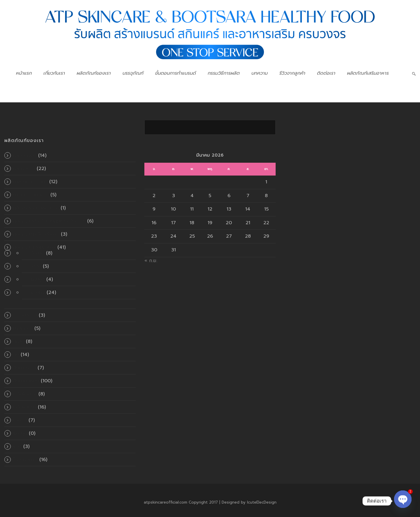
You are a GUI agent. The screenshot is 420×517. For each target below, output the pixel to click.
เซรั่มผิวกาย (25, 394)
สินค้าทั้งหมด (26, 381)
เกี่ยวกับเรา (54, 73)
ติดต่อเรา (326, 73)
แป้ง (17, 446)
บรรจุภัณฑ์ (133, 73)
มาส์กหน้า (23, 328)
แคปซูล (38, 279)
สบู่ (16, 355)
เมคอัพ (20, 420)
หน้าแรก (24, 73)
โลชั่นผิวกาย (25, 460)
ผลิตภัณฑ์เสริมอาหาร (368, 73)
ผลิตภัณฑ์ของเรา (93, 73)
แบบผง (38, 292)
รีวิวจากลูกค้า (292, 73)
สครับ (19, 341)
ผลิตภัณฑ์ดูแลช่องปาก (36, 208)
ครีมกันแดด (25, 155)
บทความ (259, 73)
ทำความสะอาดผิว (30, 182)
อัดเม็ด (37, 253)
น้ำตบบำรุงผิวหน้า (31, 195)
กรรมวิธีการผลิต (223, 73)
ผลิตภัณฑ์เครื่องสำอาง (36, 234)
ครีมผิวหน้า (24, 169)
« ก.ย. (151, 261)
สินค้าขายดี (24, 368)
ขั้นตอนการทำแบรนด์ (175, 73)
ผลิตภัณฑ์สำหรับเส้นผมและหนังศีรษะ (49, 221)
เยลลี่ (36, 266)
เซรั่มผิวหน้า (25, 407)
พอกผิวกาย (25, 315)
